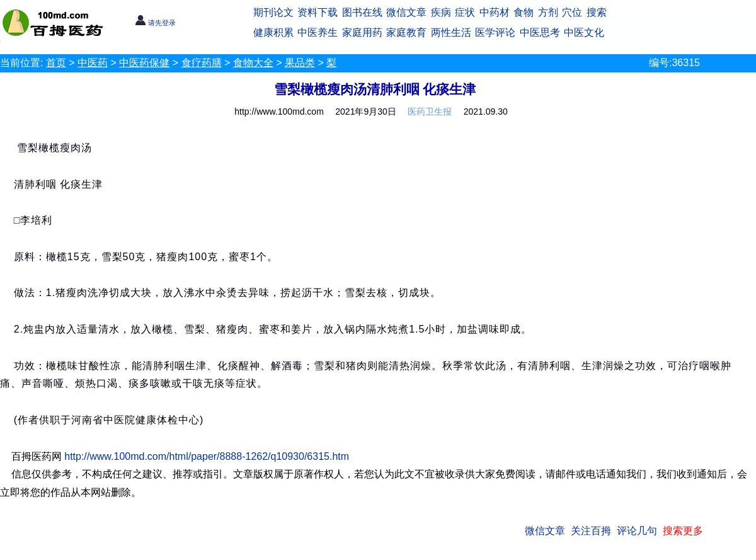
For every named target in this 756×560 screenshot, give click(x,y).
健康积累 (273, 32)
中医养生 (318, 32)
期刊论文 (273, 12)
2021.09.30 (486, 111)
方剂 (548, 12)
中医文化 (584, 32)
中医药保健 (144, 63)
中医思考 (540, 32)
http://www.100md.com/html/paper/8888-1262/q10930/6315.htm (207, 456)
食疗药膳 (202, 63)
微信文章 (406, 12)
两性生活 (451, 32)
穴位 (572, 12)
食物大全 (253, 63)
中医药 (93, 63)
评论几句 (637, 531)
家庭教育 (406, 32)
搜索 (597, 12)
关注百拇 (591, 531)
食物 (524, 12)
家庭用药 (362, 32)
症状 (465, 12)
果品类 (300, 63)
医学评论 (495, 32)
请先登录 (155, 23)
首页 (56, 63)
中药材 (495, 12)
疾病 (441, 12)
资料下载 (318, 12)
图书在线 (362, 12)
